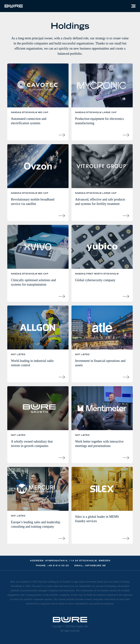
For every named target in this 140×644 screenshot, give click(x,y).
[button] (133, 6)
